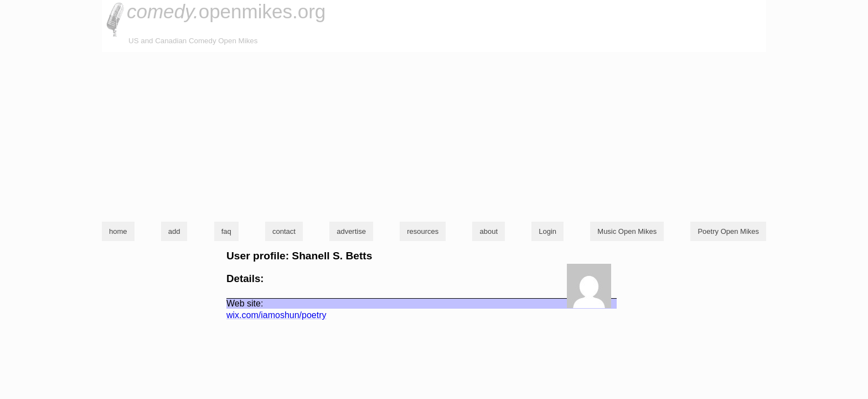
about (489, 231)
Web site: (245, 303)
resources (423, 231)
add (174, 231)
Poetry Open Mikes (728, 231)
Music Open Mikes (627, 231)
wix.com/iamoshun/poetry (277, 315)
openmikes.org (226, 11)
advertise (351, 231)
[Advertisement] (434, 135)
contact (284, 231)
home (118, 231)
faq (226, 231)
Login (547, 231)
